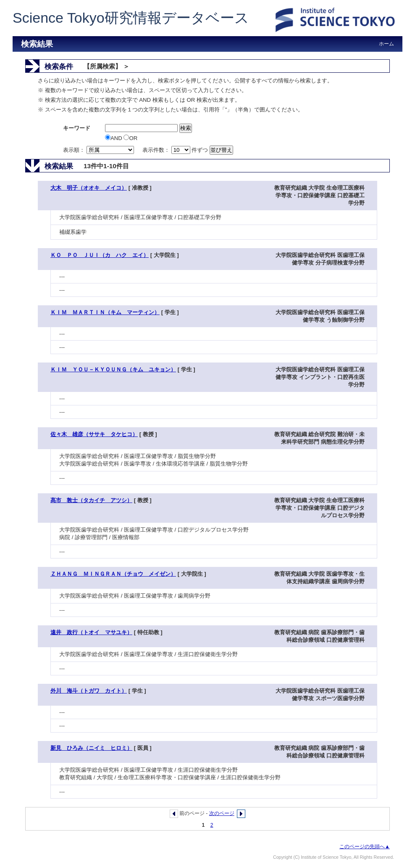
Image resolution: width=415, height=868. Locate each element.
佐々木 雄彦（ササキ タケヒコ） (94, 434)
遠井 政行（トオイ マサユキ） (91, 632)
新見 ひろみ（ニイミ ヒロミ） (91, 748)
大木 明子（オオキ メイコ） (89, 188)
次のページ (222, 813)
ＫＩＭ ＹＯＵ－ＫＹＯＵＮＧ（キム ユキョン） (113, 369)
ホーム (386, 44)
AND (114, 138)
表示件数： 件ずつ (176, 150)
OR (130, 138)
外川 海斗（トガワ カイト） (89, 691)
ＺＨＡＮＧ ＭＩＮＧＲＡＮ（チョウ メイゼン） (113, 574)
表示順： (99, 150)
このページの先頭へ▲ (365, 847)
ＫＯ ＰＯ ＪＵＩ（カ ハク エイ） (100, 255)
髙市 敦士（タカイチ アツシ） (91, 500)
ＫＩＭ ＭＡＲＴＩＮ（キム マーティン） (105, 312)
